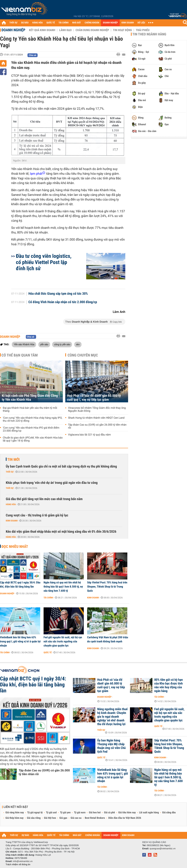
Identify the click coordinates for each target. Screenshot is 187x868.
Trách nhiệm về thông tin (18, 864)
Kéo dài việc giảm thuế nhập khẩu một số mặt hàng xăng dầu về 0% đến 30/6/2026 (61, 532)
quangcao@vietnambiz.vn (163, 849)
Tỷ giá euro (80, 813)
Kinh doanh (12, 521)
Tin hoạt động (122, 30)
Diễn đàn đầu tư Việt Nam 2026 (125, 818)
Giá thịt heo (50, 818)
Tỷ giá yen (65, 813)
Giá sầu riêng (34, 818)
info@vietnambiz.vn (23, 861)
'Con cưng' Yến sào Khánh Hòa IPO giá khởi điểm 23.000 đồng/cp (31, 429)
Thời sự (10, 472)
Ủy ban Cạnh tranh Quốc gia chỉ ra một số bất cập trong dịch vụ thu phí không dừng (61, 466)
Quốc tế (48, 652)
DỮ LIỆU (141, 23)
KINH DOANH (128, 23)
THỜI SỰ (13, 23)
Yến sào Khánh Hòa (24, 344)
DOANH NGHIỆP (110, 23)
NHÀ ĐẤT (76, 23)
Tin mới (13, 459)
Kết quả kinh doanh (42, 30)
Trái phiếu (143, 30)
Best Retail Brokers (95, 818)
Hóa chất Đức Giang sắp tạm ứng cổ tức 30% (58, 294)
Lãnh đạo (65, 30)
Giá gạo (63, 818)
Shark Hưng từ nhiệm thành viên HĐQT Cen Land (96, 418)
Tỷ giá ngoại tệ (35, 813)
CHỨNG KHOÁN (92, 23)
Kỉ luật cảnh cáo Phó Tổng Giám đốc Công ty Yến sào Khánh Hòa (30, 398)
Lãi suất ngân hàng (149, 813)
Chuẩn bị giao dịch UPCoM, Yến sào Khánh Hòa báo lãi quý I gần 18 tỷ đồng (33, 439)
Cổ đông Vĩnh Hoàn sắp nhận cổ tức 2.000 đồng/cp (63, 302)
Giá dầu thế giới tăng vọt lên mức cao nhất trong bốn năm (44, 499)
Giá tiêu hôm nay (127, 813)
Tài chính (48, 598)
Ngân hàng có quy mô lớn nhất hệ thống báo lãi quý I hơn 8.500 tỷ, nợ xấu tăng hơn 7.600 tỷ (63, 587)
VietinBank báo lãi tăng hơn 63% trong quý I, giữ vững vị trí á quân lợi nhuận (20, 641)
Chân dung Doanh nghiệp (92, 30)
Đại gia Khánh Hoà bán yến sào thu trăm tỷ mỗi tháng (30, 409)
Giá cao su (76, 818)
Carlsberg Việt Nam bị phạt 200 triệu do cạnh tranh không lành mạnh (108, 639)
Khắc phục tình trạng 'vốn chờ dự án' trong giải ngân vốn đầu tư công (52, 483)
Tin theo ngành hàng (149, 34)
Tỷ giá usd (51, 813)
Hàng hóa (11, 504)
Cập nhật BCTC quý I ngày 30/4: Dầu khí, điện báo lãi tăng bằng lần (20, 585)
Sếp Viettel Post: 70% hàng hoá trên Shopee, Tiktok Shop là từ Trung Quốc (107, 587)
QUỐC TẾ (51, 23)
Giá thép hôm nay (14, 818)
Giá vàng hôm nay (15, 813)
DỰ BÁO (25, 23)
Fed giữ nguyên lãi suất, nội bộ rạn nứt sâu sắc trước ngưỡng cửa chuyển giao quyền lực (63, 641)
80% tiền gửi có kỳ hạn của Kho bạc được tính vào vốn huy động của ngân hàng (168, 685)
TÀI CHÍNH (63, 23)
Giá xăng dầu (169, 813)
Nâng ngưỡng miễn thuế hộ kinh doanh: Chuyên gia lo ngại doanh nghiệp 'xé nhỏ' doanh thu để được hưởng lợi (112, 717)
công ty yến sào (62, 344)
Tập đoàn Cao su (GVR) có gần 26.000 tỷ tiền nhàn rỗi (97, 426)
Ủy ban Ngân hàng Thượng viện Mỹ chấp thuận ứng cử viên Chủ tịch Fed (111, 746)
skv (78, 344)
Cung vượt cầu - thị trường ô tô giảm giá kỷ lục (37, 515)
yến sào (44, 344)
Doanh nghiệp (13, 30)
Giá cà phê (109, 813)
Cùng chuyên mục (83, 355)
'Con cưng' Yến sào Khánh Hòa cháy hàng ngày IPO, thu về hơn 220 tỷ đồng (33, 419)
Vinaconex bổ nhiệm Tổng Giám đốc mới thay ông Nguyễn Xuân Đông (97, 409)
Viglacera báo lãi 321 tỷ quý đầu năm (89, 435)
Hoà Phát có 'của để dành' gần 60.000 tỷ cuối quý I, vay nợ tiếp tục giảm (94, 398)
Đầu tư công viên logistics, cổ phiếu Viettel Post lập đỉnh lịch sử (44, 262)
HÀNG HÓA (38, 23)
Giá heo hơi (95, 813)
